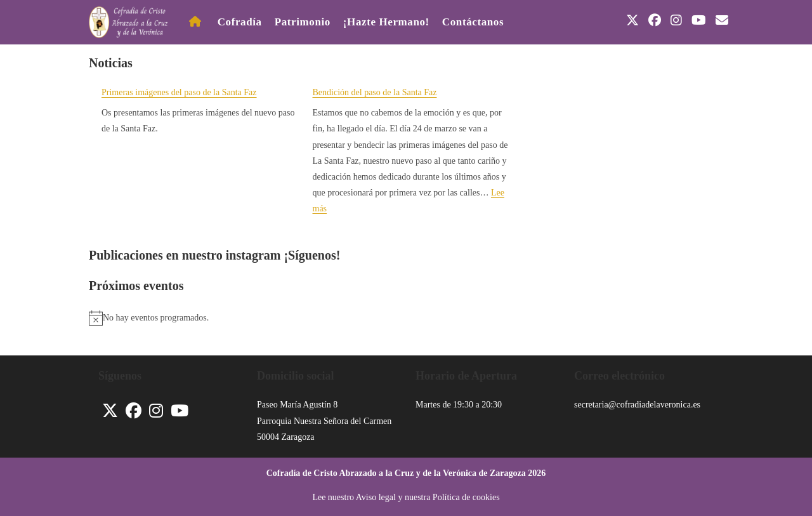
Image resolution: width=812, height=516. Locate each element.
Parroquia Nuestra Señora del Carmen (324, 421)
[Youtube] (180, 411)
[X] (110, 411)
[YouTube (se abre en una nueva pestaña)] (699, 20)
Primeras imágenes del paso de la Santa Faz (179, 92)
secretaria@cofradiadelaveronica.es (637, 405)
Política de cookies (466, 497)
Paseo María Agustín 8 (297, 405)
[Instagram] (156, 411)
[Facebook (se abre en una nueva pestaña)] (655, 20)
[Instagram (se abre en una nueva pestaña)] (676, 20)
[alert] (406, 318)
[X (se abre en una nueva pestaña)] (632, 20)
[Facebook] (134, 411)
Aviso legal (376, 497)
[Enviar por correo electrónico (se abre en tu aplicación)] (722, 20)
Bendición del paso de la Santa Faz (375, 92)
